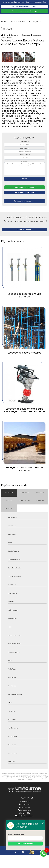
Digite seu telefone (24, 155)
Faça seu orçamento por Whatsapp (25, 11)
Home (4, 22)
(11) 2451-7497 (25, 804)
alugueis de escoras (26, 35)
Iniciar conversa (25, 844)
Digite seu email (25, 148)
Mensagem (25, 161)
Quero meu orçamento (24, 230)
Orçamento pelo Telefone (25, 192)
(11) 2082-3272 (25, 810)
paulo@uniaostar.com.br (25, 816)
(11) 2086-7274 (25, 807)
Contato (8, 29)
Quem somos (18, 22)
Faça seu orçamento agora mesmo (24, 6)
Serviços (34, 22)
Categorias (15, 35)
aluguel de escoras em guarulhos (37, 35)
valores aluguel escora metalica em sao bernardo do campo (7, 38)
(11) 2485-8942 (24, 801)
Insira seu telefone (16, 834)
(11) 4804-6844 (24, 813)
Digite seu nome (25, 142)
